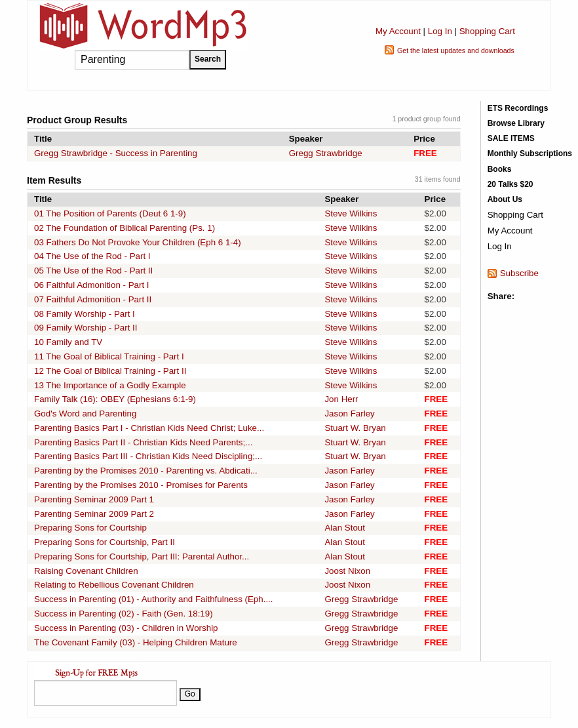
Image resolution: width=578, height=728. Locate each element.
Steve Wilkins (351, 213)
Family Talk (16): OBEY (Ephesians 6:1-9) (115, 399)
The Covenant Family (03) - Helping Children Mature (136, 642)
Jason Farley (349, 414)
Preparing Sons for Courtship (90, 528)
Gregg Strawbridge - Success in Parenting (116, 153)
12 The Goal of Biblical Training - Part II (110, 371)
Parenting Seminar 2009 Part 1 (94, 499)
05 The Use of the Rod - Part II (93, 271)
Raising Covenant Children (86, 571)
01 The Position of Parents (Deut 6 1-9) (110, 213)
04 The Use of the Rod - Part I (92, 256)
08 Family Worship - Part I (85, 314)
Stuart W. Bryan (355, 428)
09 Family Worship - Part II (86, 328)
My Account (398, 31)
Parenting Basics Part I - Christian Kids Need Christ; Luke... (149, 428)
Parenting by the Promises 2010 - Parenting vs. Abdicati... (146, 471)
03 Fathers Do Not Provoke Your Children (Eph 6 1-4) (138, 242)
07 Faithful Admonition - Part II (93, 299)
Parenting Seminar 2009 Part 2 (94, 514)
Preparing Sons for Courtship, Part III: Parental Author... (142, 556)
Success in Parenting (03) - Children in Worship (126, 628)
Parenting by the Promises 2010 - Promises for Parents (141, 485)
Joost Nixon (347, 571)
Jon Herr (341, 399)
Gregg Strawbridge (326, 153)
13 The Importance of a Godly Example (110, 385)
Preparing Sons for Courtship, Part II (105, 542)
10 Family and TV (68, 342)
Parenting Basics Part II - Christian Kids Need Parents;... (143, 442)
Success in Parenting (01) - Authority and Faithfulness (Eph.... (154, 599)
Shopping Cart (487, 31)
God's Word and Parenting (85, 414)
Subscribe (519, 273)
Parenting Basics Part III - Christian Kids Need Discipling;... (148, 456)
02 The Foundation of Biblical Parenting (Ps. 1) (125, 228)
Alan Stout (345, 528)
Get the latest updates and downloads (456, 51)
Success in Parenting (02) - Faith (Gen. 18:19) (124, 614)
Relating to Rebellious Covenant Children (114, 585)
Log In (440, 31)
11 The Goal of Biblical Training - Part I (109, 356)
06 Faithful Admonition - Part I (92, 285)
